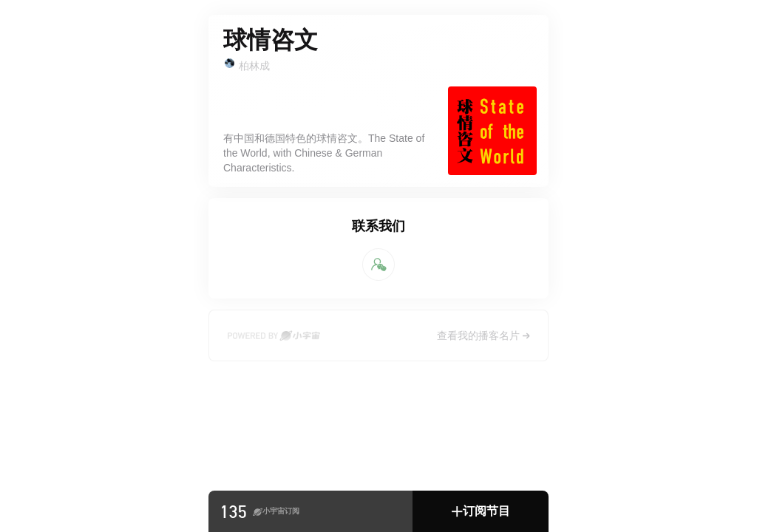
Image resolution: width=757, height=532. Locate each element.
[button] (481, 511)
